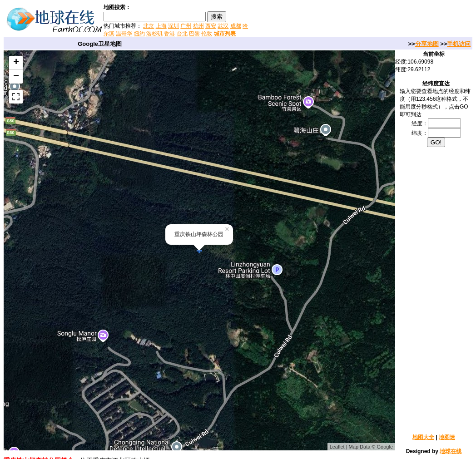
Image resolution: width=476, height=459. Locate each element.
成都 (236, 26)
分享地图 (427, 44)
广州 (186, 26)
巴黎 (194, 34)
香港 (169, 34)
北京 (149, 26)
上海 (161, 26)
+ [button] (16, 63)
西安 (211, 26)
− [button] (16, 77)
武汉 (223, 26)
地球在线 (451, 451)
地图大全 (423, 437)
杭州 (198, 26)
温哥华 (124, 34)
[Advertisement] (358, 20)
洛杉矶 (154, 34)
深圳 (174, 26)
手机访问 (459, 44)
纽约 (139, 34)
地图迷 (447, 437)
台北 (182, 34)
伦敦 (207, 34)
